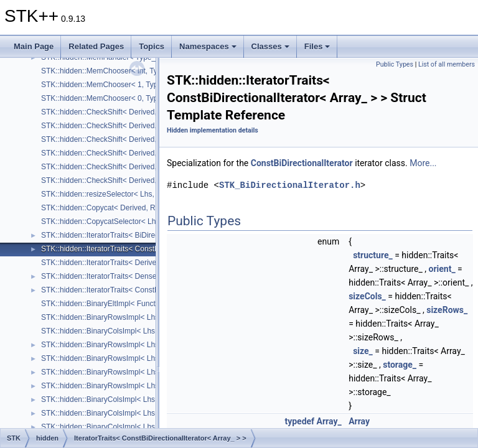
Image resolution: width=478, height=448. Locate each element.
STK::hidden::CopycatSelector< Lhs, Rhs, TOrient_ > (129, 222)
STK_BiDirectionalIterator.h (290, 185)
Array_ (329, 421)
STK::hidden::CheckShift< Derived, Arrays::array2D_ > (131, 126)
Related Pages (96, 46)
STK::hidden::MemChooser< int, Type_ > (109, 71)
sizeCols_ (367, 296)
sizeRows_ (447, 310)
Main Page (34, 46)
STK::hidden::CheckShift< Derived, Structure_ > (120, 112)
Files (317, 46)
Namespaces (208, 46)
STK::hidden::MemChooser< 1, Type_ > (107, 85)
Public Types (395, 64)
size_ (363, 351)
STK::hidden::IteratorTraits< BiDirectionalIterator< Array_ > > (141, 235)
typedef (299, 421)
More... (423, 163)
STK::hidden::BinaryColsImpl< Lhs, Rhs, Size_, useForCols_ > (145, 331)
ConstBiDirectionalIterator (302, 163)
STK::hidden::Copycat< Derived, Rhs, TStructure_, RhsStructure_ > (153, 208)
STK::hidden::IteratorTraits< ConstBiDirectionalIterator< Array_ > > (151, 249)
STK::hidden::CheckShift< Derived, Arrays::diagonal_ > (132, 180)
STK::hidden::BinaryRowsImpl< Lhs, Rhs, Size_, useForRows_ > (148, 317)
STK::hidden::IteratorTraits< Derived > (104, 263)
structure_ (373, 255)
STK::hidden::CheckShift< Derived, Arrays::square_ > (129, 167)
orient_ (442, 269)
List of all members (447, 64)
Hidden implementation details (213, 130)
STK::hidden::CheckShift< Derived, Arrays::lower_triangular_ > (144, 153)
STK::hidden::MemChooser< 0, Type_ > (107, 98)
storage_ (400, 365)
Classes (270, 46)
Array (359, 421)
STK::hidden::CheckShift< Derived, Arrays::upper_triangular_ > (145, 139)
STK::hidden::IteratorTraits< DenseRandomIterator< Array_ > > (145, 276)
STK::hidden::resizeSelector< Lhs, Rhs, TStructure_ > (130, 194)
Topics (152, 46)
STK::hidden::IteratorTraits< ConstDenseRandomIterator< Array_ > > (155, 290)
